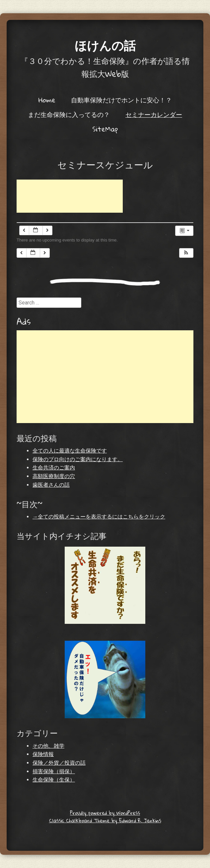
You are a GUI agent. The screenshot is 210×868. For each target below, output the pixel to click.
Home (47, 100)
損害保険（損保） (54, 771)
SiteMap (105, 129)
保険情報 (43, 754)
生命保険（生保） (54, 780)
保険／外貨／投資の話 (59, 763)
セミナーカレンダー (154, 114)
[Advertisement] (70, 196)
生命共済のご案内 (54, 468)
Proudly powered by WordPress (105, 813)
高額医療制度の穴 (54, 476)
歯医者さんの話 (51, 485)
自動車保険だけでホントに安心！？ (121, 100)
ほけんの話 (105, 45)
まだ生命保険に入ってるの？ (69, 114)
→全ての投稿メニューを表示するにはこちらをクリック (99, 517)
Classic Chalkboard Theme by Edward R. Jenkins (105, 820)
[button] (186, 253)
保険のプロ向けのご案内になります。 (78, 459)
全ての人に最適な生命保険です (70, 451)
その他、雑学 (48, 746)
